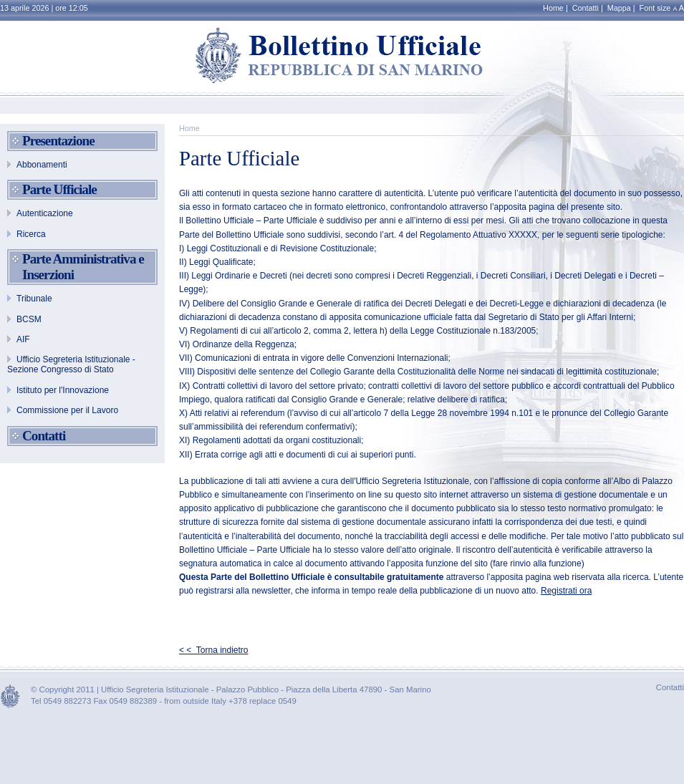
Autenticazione (45, 213)
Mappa (619, 8)
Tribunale (34, 299)
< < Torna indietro (214, 650)
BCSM (29, 319)
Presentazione (58, 141)
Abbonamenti (42, 165)
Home (553, 8)
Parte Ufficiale (59, 189)
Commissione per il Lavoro (67, 410)
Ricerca (31, 234)
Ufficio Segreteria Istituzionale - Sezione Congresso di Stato (71, 364)
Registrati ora (566, 591)
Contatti (586, 8)
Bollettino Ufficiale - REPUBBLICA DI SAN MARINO (342, 56)
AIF (23, 339)
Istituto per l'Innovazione (63, 390)
